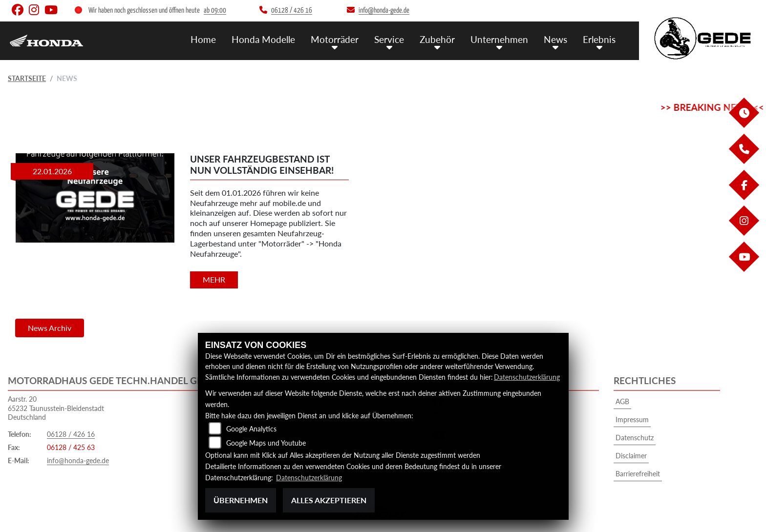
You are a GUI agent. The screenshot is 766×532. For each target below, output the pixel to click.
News (555, 39)
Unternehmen (499, 39)
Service (389, 39)
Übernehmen (241, 500)
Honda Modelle (263, 39)
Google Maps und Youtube (266, 443)
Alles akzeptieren (329, 500)
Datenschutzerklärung (527, 377)
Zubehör (437, 39)
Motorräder (335, 39)
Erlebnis (599, 39)
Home (203, 39)
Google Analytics (251, 429)
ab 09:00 (215, 10)
